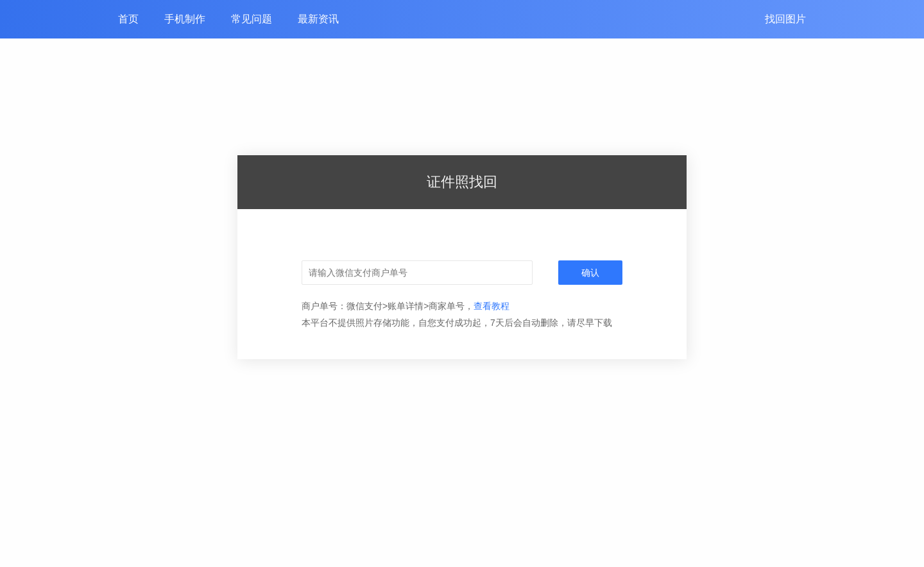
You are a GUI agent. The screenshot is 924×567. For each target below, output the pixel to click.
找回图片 (785, 19)
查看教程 (492, 306)
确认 (590, 273)
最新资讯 (318, 19)
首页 (128, 19)
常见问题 (252, 19)
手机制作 (185, 19)
